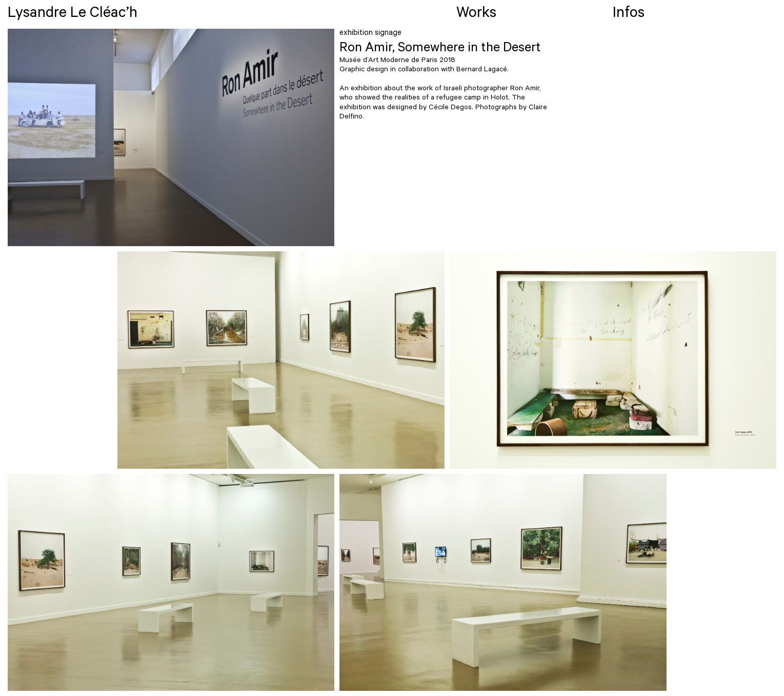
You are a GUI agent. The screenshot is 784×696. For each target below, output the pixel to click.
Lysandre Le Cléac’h (73, 15)
